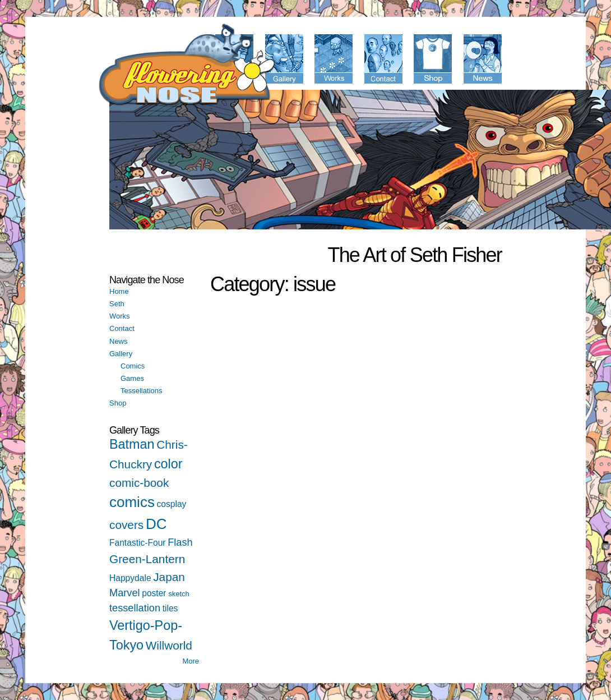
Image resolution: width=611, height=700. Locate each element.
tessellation (135, 608)
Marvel (125, 593)
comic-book (139, 483)
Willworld (169, 645)
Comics (133, 366)
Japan (169, 577)
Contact (122, 328)
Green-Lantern (147, 559)
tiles (170, 608)
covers (126, 525)
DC (156, 524)
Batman (132, 444)
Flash (180, 542)
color (168, 464)
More (191, 661)
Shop (118, 403)
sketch (179, 594)
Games (132, 378)
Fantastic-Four (138, 543)
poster (154, 593)
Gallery (121, 354)
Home (119, 291)
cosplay (172, 504)
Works (120, 316)
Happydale (130, 578)
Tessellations (141, 391)
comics (132, 502)
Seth (117, 304)
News (119, 341)
